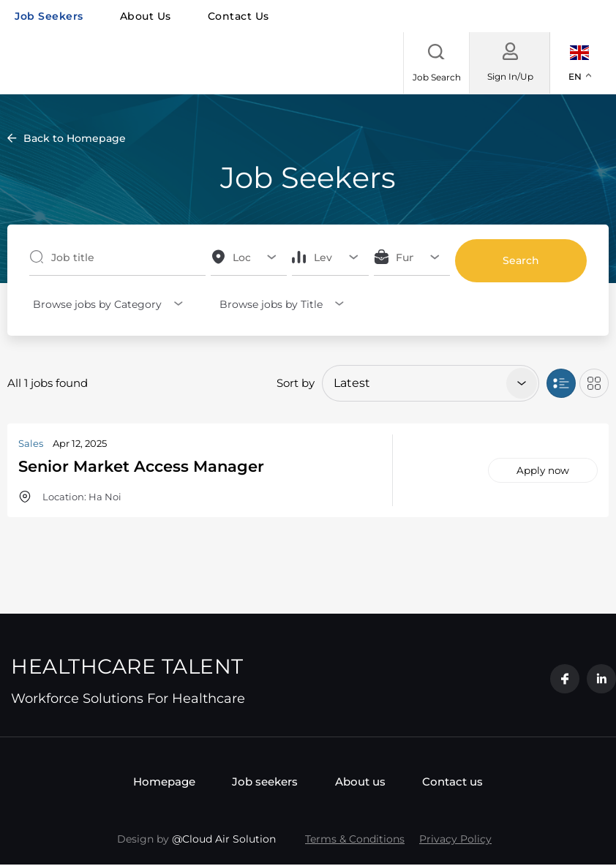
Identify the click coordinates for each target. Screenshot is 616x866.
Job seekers (49, 16)
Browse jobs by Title (267, 304)
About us (146, 16)
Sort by (296, 383)
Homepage (148, 782)
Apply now (543, 470)
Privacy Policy (455, 840)
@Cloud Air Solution (224, 840)
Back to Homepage (75, 138)
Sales (31, 443)
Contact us (238, 16)
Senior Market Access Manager (158, 466)
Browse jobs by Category (94, 304)
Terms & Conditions (355, 840)
